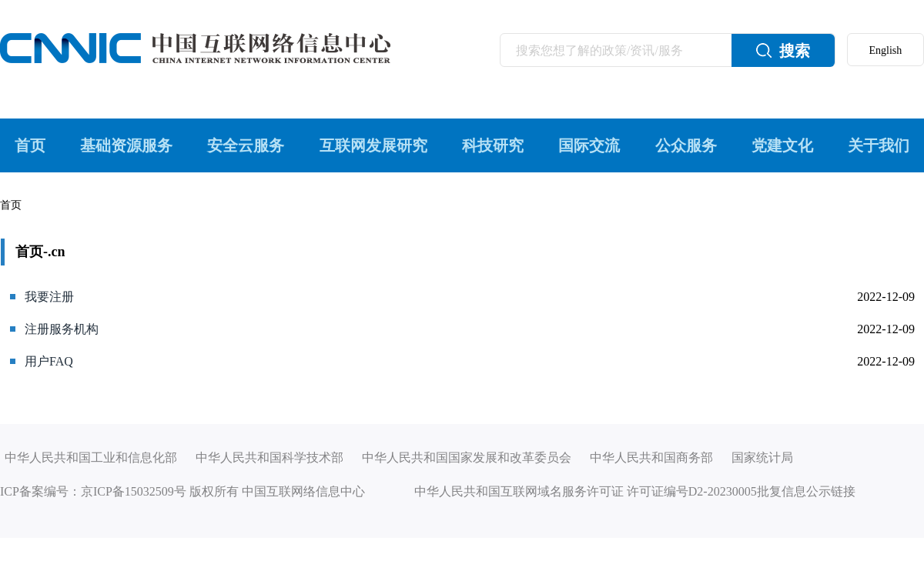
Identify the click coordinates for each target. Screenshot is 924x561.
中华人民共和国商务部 (651, 457)
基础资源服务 (126, 145)
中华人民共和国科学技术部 (269, 457)
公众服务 (686, 145)
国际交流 (589, 145)
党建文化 (782, 145)
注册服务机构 (62, 329)
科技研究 (493, 145)
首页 (30, 145)
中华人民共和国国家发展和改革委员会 (467, 457)
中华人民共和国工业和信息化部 (91, 457)
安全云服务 (246, 145)
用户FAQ (49, 361)
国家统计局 (762, 457)
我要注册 (49, 297)
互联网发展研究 (373, 145)
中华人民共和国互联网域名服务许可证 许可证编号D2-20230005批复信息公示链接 (635, 491)
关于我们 (879, 145)
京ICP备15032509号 (134, 491)
